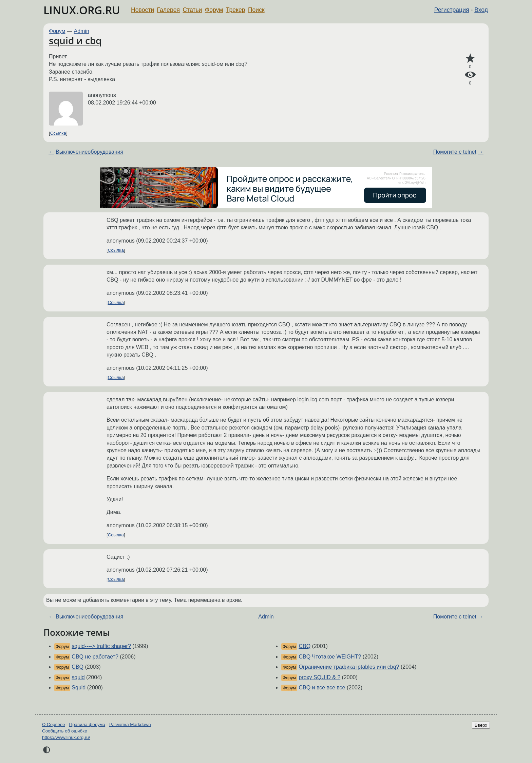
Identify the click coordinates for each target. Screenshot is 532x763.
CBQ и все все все (322, 688)
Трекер (236, 10)
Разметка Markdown (130, 724)
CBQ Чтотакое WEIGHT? (330, 657)
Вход (481, 10)
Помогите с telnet (455, 152)
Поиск (256, 10)
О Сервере (54, 724)
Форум (214, 10)
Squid (79, 688)
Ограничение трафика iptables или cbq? (349, 667)
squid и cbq (75, 40)
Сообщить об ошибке (65, 731)
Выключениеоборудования (89, 152)
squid (78, 677)
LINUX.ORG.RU (82, 10)
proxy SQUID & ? (319, 677)
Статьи (192, 10)
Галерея (168, 10)
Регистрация (452, 10)
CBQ (78, 667)
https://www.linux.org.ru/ (66, 737)
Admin (82, 31)
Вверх (481, 725)
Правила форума (87, 724)
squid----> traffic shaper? (101, 646)
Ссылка (58, 133)
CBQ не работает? (95, 657)
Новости (142, 10)
